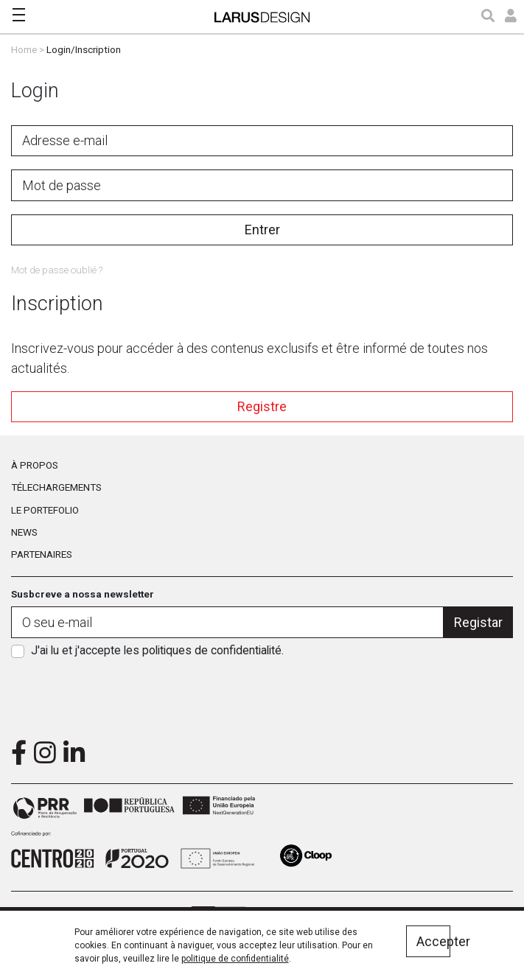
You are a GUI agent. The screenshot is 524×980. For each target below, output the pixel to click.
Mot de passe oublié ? (57, 270)
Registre (262, 406)
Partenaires (42, 554)
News (24, 532)
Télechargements (56, 487)
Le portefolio (45, 510)
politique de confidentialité (235, 959)
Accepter (433, 941)
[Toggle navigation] (18, 15)
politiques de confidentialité (212, 650)
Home (24, 49)
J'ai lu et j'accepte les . (157, 650)
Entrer (262, 230)
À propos (35, 465)
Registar (478, 622)
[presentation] (262, 694)
